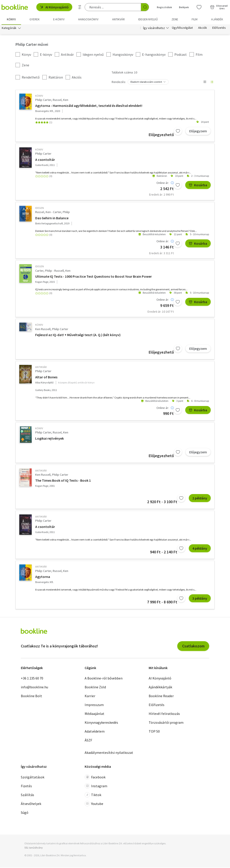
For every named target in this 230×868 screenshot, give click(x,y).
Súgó (25, 813)
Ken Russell (43, 329)
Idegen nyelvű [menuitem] (148, 19)
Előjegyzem (198, 131)
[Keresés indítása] (145, 7)
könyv (39, 96)
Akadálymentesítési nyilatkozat (109, 753)
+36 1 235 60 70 (32, 679)
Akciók (203, 28)
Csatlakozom (193, 646)
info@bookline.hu (34, 687)
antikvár (41, 367)
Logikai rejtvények (50, 439)
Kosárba (198, 185)
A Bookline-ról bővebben (104, 679)
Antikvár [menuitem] (118, 19)
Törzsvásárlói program (166, 723)
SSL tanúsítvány (34, 848)
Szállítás (27, 795)
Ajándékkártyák (160, 687)
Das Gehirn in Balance (52, 218)
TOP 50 (154, 732)
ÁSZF (88, 741)
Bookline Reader (161, 696)
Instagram (96, 786)
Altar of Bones (46, 377)
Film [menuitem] (195, 19)
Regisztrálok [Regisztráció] (164, 7)
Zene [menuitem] (175, 19)
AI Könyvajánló (54, 7)
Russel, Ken (60, 100)
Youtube (94, 804)
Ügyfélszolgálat (182, 28)
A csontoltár (45, 160)
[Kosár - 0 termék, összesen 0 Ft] (219, 7)
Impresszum (94, 705)
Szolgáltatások (33, 778)
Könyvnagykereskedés (101, 723)
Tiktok (93, 795)
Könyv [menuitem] (11, 19)
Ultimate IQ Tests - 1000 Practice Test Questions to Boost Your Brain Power (94, 277)
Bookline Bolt (31, 696)
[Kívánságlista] (199, 7)
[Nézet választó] (205, 82)
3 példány (200, 599)
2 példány (200, 498)
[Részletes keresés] (80, 7)
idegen (40, 208)
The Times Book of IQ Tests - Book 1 (63, 481)
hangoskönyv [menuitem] (88, 19)
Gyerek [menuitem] (35, 19)
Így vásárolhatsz (154, 28)
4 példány (200, 549)
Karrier (90, 696)
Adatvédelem (95, 732)
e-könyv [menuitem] (59, 19)
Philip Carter (43, 100)
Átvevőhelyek (31, 804)
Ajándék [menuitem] (217, 19)
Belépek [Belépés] (184, 7)
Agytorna (43, 577)
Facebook (95, 778)
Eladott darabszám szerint (146, 82)
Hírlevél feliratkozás (164, 714)
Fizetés (26, 786)
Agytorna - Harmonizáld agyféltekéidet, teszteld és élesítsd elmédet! (89, 106)
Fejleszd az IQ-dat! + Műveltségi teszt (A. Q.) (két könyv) (78, 335)
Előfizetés (219, 28)
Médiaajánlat (95, 714)
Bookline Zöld (95, 687)
